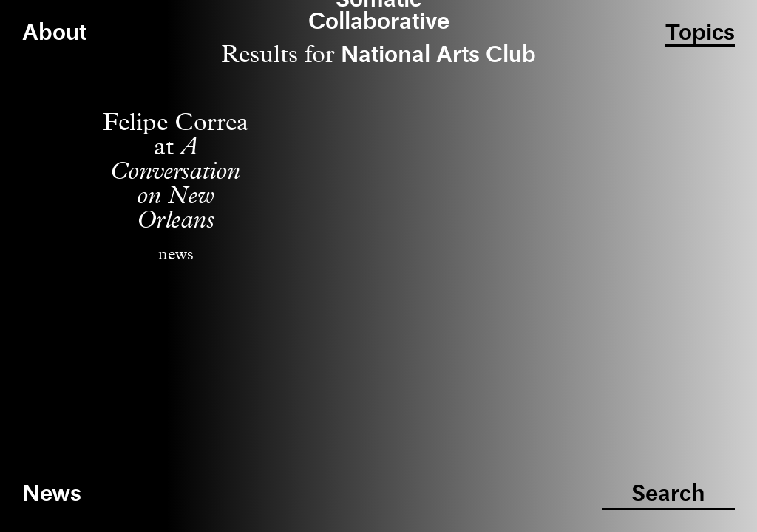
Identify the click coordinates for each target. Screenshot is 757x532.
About (54, 34)
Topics (700, 34)
